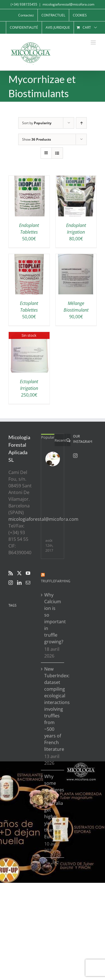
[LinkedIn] (19, 583)
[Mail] (28, 583)
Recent (60, 440)
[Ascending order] (81, 123)
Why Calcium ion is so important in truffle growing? (53, 618)
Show (37, 139)
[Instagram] (11, 583)
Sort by (37, 123)
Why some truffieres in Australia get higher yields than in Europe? (53, 807)
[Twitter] (19, 573)
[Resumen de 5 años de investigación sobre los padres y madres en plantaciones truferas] (53, 459)
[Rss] (11, 573)
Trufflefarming (56, 581)
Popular (48, 437)
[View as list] (57, 153)
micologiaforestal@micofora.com (68, 4)
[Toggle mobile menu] (94, 42)
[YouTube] (28, 573)
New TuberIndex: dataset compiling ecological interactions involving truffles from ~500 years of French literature (53, 709)
